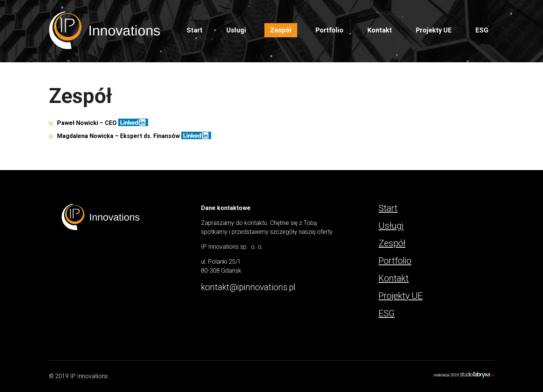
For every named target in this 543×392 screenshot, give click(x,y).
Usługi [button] (236, 30)
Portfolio (329, 30)
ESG (482, 30)
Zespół (281, 30)
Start (194, 30)
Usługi (391, 226)
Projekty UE (434, 30)
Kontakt (380, 30)
